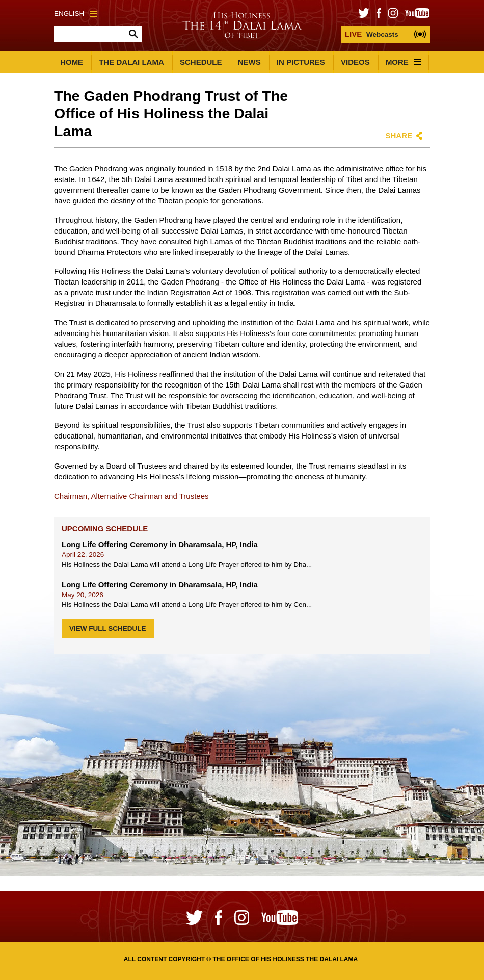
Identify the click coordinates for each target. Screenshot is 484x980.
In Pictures (301, 62)
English (75, 14)
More (404, 62)
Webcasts (372, 34)
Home (72, 62)
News (249, 62)
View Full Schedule (108, 628)
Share (399, 135)
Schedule (201, 62)
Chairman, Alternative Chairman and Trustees (131, 496)
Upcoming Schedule (105, 528)
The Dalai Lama (131, 62)
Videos (355, 62)
